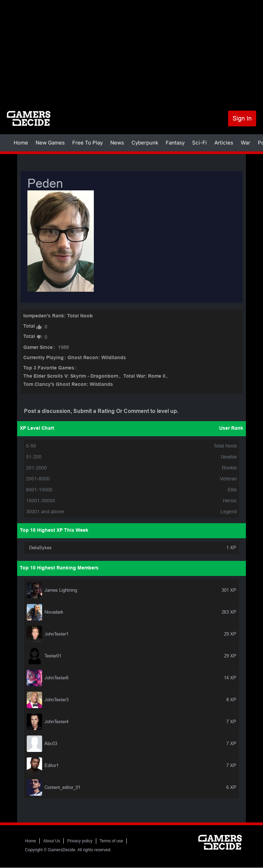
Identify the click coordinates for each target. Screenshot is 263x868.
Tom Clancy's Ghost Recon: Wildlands (68, 385)
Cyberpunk (145, 143)
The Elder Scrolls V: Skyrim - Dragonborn (71, 376)
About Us (52, 841)
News (117, 143)
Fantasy (175, 143)
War (246, 143)
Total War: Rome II (144, 376)
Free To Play (87, 143)
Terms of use (111, 841)
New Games (50, 143)
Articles (224, 143)
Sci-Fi (199, 143)
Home (21, 143)
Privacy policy (80, 841)
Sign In (242, 118)
